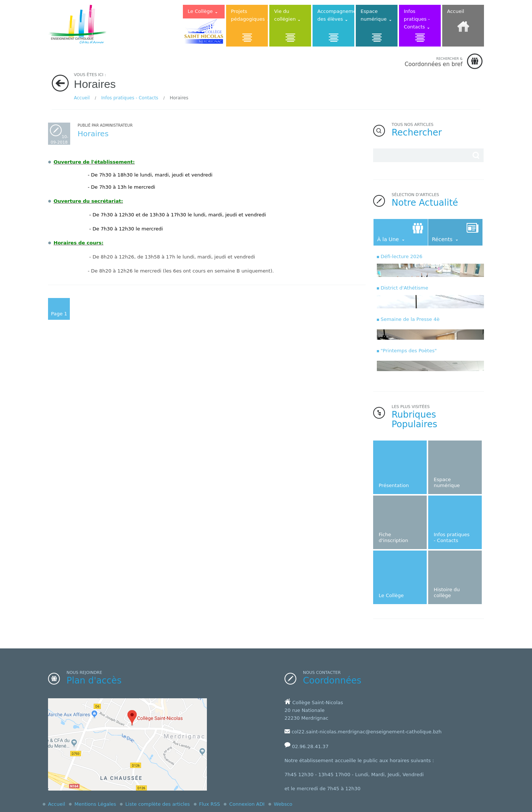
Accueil (82, 98)
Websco (283, 804)
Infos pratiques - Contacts (130, 98)
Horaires (93, 134)
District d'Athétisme (404, 288)
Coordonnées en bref (434, 62)
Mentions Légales (95, 804)
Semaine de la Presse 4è (410, 319)
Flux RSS (210, 804)
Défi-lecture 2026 (401, 256)
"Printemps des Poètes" (409, 351)
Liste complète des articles (157, 804)
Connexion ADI (247, 804)
